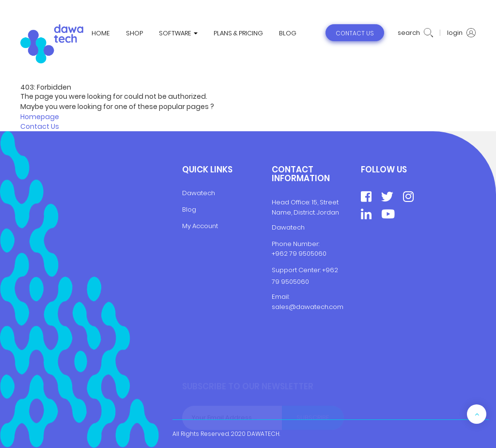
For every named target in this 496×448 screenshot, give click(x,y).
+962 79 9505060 (299, 254)
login (461, 33)
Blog (189, 209)
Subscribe (313, 418)
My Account (200, 226)
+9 (326, 270)
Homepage (40, 117)
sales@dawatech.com (308, 307)
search (415, 33)
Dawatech (199, 193)
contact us (355, 33)
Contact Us (40, 126)
